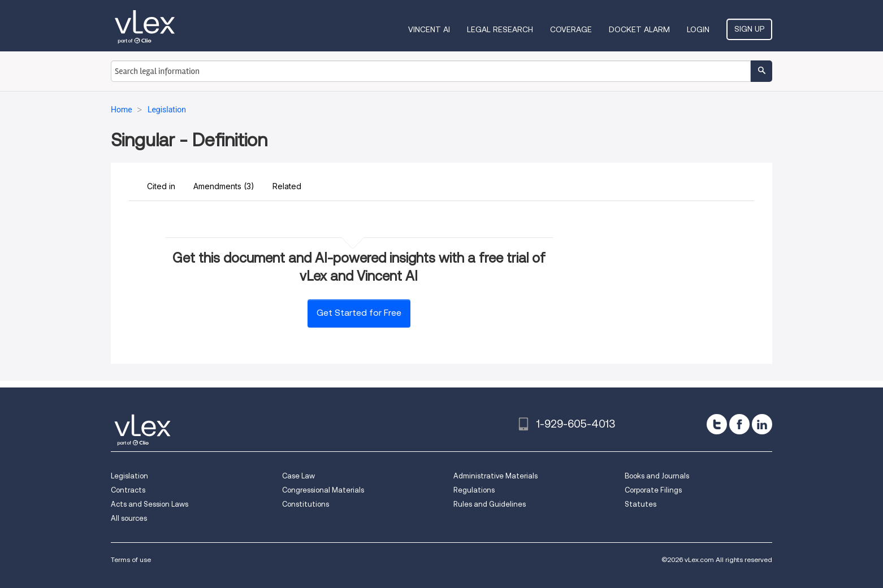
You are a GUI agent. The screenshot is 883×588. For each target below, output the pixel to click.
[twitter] (717, 424)
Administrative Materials (495, 476)
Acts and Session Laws (150, 504)
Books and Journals (657, 476)
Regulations (474, 490)
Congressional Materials (323, 490)
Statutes (640, 504)
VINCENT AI (429, 29)
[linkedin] (762, 424)
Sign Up (749, 29)
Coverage (571, 29)
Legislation (129, 476)
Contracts (128, 490)
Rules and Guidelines (490, 504)
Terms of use (131, 559)
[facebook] (739, 424)
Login (698, 29)
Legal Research (500, 29)
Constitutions (306, 504)
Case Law (298, 476)
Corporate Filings (653, 490)
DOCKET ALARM (639, 29)
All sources (129, 518)
